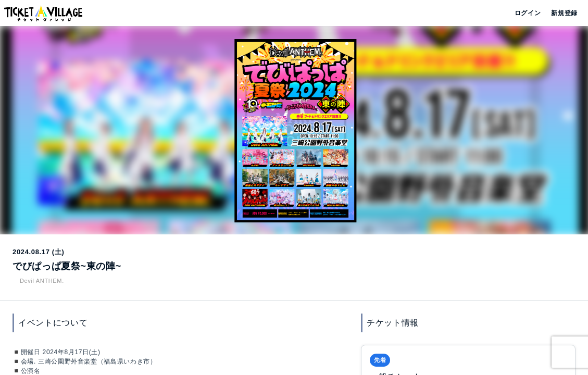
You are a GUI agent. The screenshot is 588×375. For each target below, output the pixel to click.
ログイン (527, 13)
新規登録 (560, 13)
